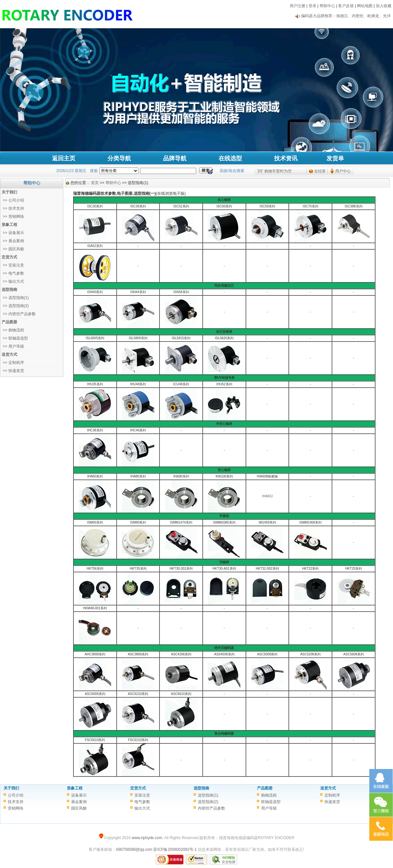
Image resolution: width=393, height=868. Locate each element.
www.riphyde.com (147, 838)
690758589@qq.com (134, 849)
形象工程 (75, 788)
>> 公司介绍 (13, 200)
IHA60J (267, 496)
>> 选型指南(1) (15, 298)
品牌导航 (175, 158)
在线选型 (230, 158)
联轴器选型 (271, 802)
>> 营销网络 (13, 217)
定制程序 (332, 795)
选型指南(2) (208, 802)
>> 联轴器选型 (15, 338)
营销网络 (16, 808)
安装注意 (142, 795)
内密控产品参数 (211, 808)
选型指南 (201, 788)
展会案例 (79, 802)
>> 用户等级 (13, 346)
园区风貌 (79, 808)
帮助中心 (327, 6)
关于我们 (11, 788)
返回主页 (64, 158)
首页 (95, 183)
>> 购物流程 (13, 330)
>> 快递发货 (13, 371)
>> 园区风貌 (13, 249)
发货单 (335, 158)
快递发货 (332, 802)
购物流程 (269, 795)
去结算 (320, 171)
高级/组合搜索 (232, 171)
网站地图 (365, 6)
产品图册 (265, 788)
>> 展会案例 (13, 241)
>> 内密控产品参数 (19, 314)
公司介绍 (16, 795)
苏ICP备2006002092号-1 (175, 849)
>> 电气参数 (13, 273)
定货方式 (138, 788)
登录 (312, 6)
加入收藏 (384, 6)
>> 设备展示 (13, 233)
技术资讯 (286, 158)
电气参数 (142, 802)
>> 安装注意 (13, 265)
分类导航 (119, 158)
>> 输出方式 (13, 281)
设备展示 (79, 795)
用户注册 (298, 6)
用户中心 (343, 171)
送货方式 (328, 788)
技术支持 (16, 802)
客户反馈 (346, 6)
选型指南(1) (208, 795)
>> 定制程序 (13, 363)
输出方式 (142, 808)
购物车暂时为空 (278, 171)
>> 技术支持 (13, 208)
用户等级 (269, 808)
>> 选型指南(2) (15, 306)
